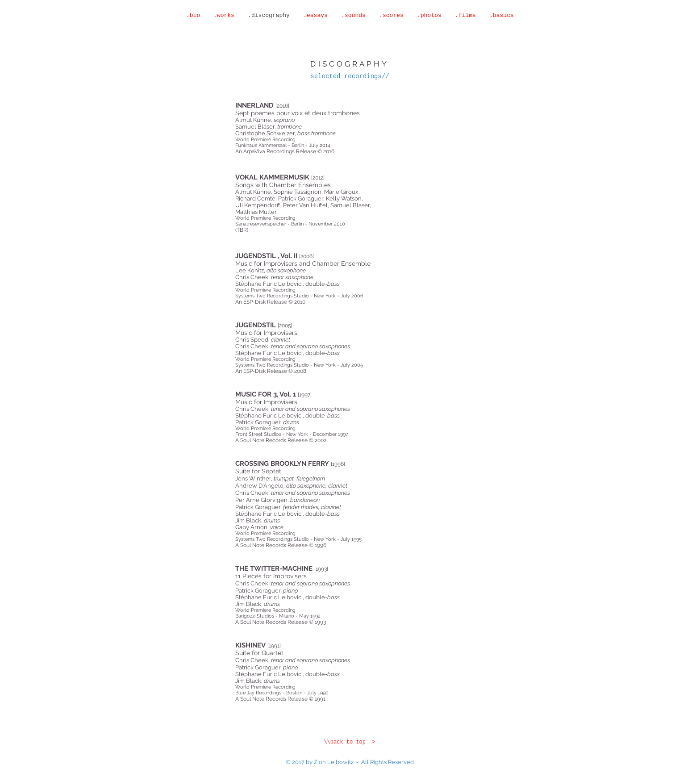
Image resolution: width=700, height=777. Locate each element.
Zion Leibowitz (334, 762)
